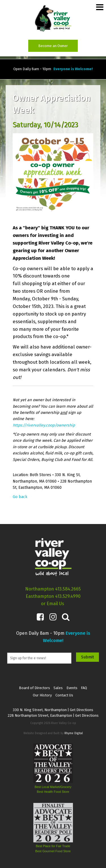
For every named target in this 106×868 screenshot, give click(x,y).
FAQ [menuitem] (84, 688)
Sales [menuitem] (58, 688)
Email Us (55, 604)
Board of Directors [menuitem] (34, 688)
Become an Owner (53, 46)
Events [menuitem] (72, 688)
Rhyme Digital (74, 733)
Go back (20, 497)
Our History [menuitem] (42, 695)
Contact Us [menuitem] (64, 695)
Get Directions (82, 710)
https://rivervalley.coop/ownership (44, 425)
